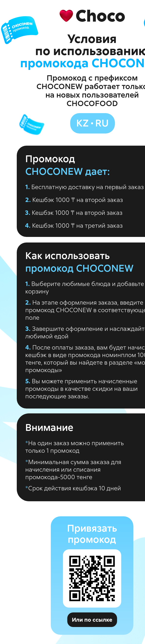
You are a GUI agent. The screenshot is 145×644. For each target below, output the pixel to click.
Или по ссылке (92, 620)
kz (82, 123)
